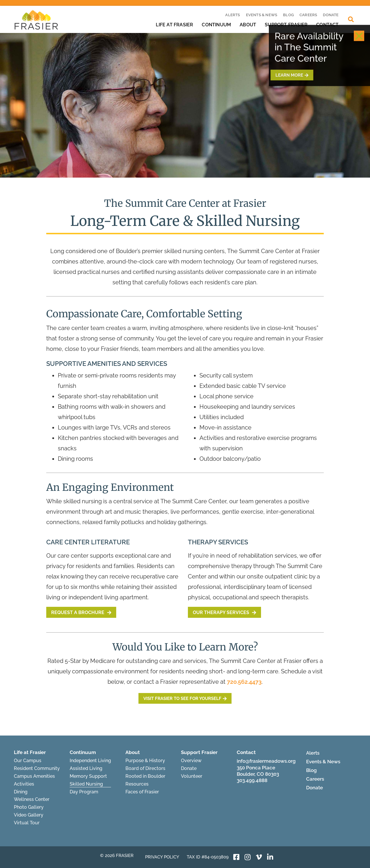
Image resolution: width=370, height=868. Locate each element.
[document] (185, 434)
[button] (359, 23)
